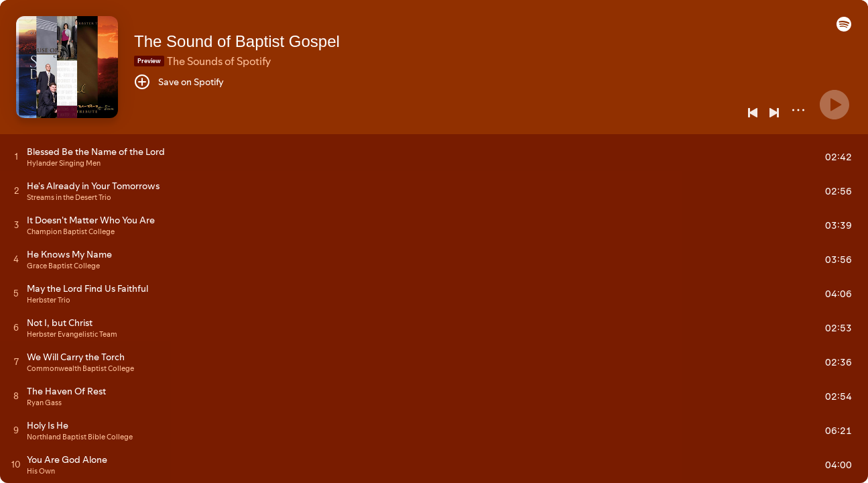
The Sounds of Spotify (219, 61)
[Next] (774, 113)
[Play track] (16, 156)
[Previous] (753, 113)
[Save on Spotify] (179, 82)
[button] (844, 28)
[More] (798, 110)
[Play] (834, 105)
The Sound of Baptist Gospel (237, 41)
